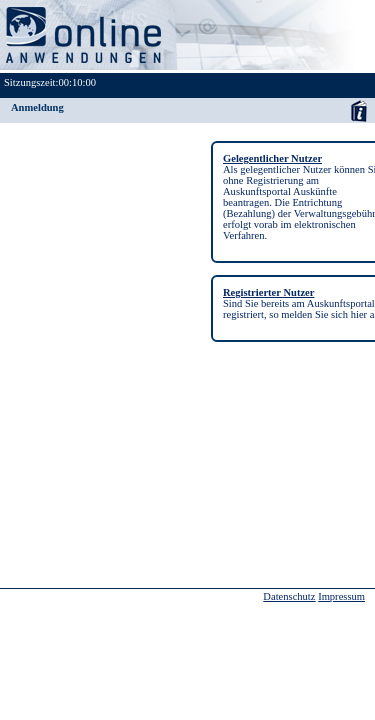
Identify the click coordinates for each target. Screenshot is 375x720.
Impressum (341, 596)
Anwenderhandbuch (358, 110)
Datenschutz (289, 596)
